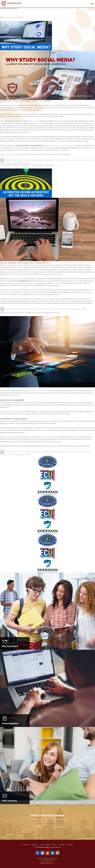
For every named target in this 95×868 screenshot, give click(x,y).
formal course (34, 121)
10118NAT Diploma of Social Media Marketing (59, 146)
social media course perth (77, 160)
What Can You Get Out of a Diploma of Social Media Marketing (30, 313)
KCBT (7, 452)
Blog (34, 160)
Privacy (55, 845)
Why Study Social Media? (12, 17)
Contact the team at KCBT (8, 154)
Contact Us (35, 845)
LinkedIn (53, 853)
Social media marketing (12, 163)
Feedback (62, 845)
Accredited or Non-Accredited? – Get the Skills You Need (27, 165)
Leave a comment (25, 163)
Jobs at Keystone (45, 845)
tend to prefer (57, 283)
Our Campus (25, 845)
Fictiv (53, 863)
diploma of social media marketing (58, 160)
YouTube (47, 853)
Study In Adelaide (58, 827)
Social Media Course (42, 160)
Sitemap (70, 845)
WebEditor (8, 160)
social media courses (69, 309)
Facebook (37, 853)
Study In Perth (38, 827)
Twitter (42, 853)
